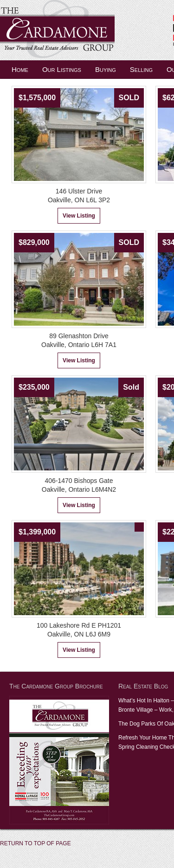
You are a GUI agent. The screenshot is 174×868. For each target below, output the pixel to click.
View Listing (79, 216)
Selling (141, 69)
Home (20, 69)
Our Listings (62, 69)
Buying (106, 69)
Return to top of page (35, 843)
